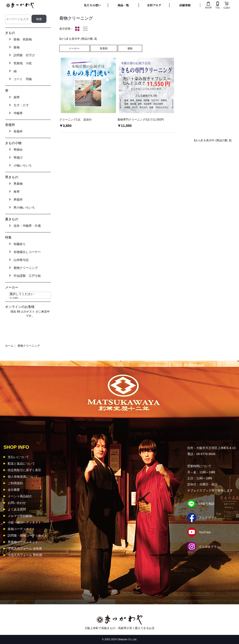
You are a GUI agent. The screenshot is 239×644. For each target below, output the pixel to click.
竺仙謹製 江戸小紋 (26, 276)
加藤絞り (19, 244)
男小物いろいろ (23, 208)
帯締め (17, 150)
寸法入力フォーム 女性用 (25, 549)
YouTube (205, 532)
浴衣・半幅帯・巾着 (26, 226)
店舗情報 (185, 5)
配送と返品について (21, 464)
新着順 (104, 48)
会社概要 (14, 490)
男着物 (17, 184)
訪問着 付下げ (23, 55)
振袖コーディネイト (21, 529)
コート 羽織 (22, 79)
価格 (130, 48)
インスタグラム (209, 547)
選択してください (30, 294)
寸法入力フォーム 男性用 (25, 555)
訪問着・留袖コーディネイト (27, 535)
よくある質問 (17, 509)
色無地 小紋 (22, 63)
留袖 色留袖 (22, 39)
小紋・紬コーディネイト (24, 522)
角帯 (16, 192)
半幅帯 (17, 113)
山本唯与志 (20, 260)
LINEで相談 (207, 504)
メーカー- (74, 48)
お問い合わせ (17, 503)
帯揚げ (17, 158)
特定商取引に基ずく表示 (24, 470)
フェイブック (208, 518)
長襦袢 (17, 131)
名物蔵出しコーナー (26, 252)
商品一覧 (123, 5)
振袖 (16, 47)
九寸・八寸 (20, 105)
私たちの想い (92, 5)
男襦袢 (17, 200)
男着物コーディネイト (23, 542)
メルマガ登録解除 (20, 516)
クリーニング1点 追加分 (76, 120)
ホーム (9, 346)
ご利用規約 (15, 483)
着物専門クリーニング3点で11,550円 (141, 120)
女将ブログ (154, 5)
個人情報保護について (23, 477)
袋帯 (16, 97)
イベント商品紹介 (20, 496)
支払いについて (18, 457)
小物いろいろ (22, 165)
